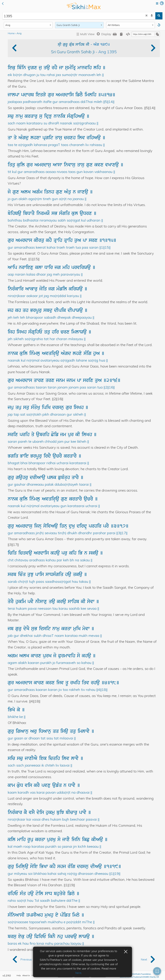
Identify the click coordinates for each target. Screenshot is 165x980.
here (78, 973)
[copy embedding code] (128, 34)
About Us (26, 975)
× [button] (126, 951)
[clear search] (146, 16)
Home (11, 33)
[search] (159, 16)
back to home (84, 6)
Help (19, 975)
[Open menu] (157, 4)
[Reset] (159, 25)
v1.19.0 (7, 975)
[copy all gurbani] (121, 34)
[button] (3, 4)
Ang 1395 (107, 52)
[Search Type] (28, 25)
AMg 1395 (102, 45)
